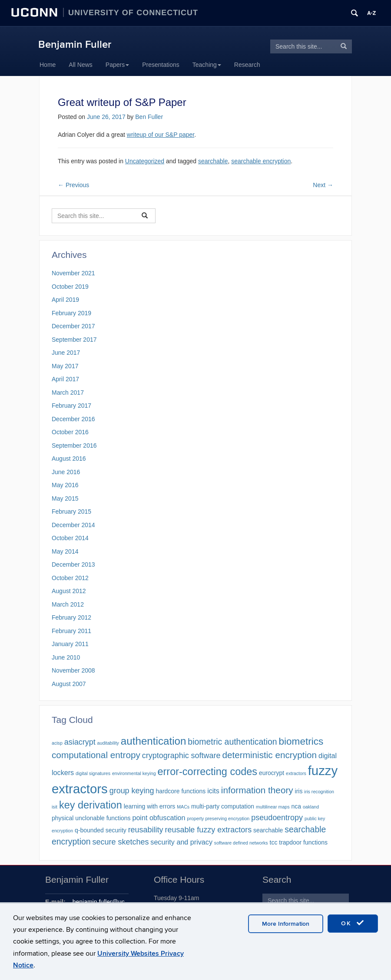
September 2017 (74, 340)
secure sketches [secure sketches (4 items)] (121, 842)
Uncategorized (145, 161)
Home (48, 65)
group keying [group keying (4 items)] (132, 791)
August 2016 (69, 459)
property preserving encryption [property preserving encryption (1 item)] (218, 818)
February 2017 (71, 406)
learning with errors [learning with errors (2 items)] (150, 806)
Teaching (207, 65)
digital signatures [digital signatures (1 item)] (93, 773)
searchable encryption (261, 161)
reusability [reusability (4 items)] (146, 830)
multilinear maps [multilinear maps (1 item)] (273, 807)
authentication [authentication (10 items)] (154, 741)
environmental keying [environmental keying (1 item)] (134, 773)
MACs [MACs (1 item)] (183, 807)
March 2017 (68, 393)
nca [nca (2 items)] (296, 806)
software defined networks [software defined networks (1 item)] (241, 843)
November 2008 (73, 670)
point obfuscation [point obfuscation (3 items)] (159, 818)
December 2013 (73, 564)
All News (80, 65)
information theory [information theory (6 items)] (257, 790)
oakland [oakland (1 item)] (311, 807)
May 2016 (65, 485)
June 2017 (66, 353)
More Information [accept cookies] (286, 924)
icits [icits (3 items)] (213, 791)
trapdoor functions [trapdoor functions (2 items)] (303, 842)
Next (323, 185)
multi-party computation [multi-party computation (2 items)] (223, 806)
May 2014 (65, 551)
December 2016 (73, 419)
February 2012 (71, 617)
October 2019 (70, 287)
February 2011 (71, 631)
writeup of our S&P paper (161, 135)
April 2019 (65, 300)
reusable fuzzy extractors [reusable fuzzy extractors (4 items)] (208, 830)
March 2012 (68, 604)
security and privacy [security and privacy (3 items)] (181, 842)
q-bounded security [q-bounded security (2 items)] (101, 830)
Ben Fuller (149, 117)
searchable (213, 161)
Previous (73, 185)
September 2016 (74, 445)
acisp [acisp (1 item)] (57, 743)
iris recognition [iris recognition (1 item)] (319, 792)
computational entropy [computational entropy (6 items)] (96, 755)
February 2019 (71, 313)
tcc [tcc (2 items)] (274, 842)
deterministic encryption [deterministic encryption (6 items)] (269, 755)
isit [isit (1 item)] (55, 807)
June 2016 (66, 472)
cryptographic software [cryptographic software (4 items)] (181, 756)
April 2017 (65, 379)
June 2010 (66, 657)
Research (247, 65)
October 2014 (70, 538)
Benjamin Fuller (75, 45)
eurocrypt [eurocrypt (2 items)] (272, 773)
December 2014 (73, 525)
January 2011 (70, 644)
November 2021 (73, 273)
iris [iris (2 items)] (299, 791)
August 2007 (69, 684)
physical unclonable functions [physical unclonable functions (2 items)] (91, 818)
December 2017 (73, 326)
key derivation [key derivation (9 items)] (91, 805)
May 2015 (65, 498)
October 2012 (70, 578)
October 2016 (70, 432)
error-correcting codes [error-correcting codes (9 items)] (207, 772)
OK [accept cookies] (353, 923)
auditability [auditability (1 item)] (108, 743)
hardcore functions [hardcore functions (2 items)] (181, 791)
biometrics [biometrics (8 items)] (301, 741)
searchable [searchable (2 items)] (268, 830)
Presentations (161, 65)
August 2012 (69, 591)
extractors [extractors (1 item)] (296, 773)
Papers (117, 65)
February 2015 (71, 511)
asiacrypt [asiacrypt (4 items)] (80, 742)
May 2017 (65, 366)
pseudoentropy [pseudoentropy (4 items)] (277, 818)
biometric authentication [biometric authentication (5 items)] (232, 742)
